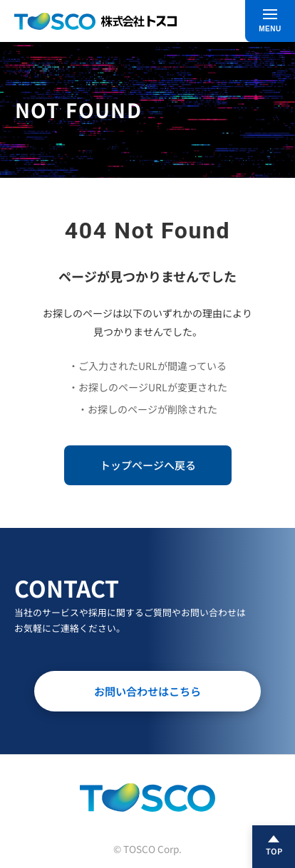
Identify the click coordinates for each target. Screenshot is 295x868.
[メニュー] (270, 21)
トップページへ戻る (148, 465)
